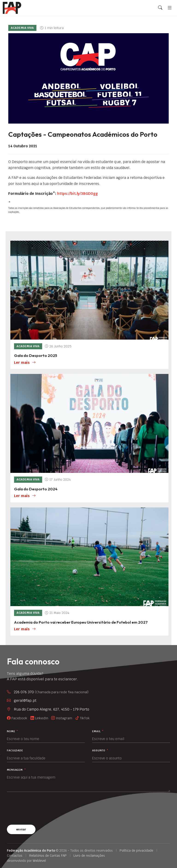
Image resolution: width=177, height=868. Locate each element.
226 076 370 (51, 692)
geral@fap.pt (25, 701)
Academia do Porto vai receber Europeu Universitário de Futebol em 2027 (81, 622)
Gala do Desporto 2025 (36, 355)
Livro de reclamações (89, 856)
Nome (13, 731)
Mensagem (16, 770)
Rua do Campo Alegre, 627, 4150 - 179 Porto (52, 709)
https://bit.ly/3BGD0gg (78, 194)
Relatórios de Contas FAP (48, 856)
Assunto (100, 751)
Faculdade (15, 751)
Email (98, 731)
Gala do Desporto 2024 (36, 489)
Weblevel (39, 861)
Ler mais (25, 363)
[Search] (160, 8)
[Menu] (170, 8)
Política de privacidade (136, 850)
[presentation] (42, 807)
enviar (21, 829)
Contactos (15, 856)
